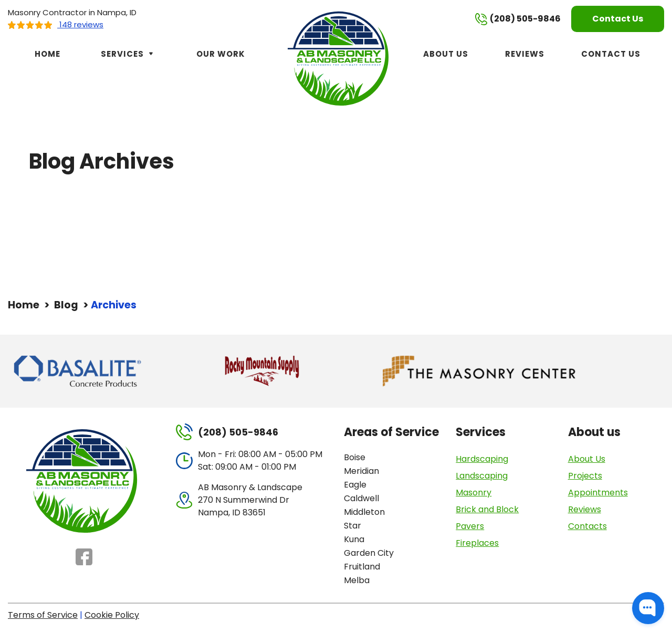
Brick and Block (487, 509)
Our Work (221, 54)
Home (48, 54)
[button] (648, 608)
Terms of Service (43, 615)
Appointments (598, 493)
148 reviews (56, 24)
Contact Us (618, 19)
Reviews (525, 54)
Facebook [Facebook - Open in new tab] (84, 557)
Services (129, 54)
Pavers (470, 526)
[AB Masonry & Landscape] (340, 58)
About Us (446, 54)
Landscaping (482, 476)
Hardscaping (482, 459)
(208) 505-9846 (518, 19)
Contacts (587, 526)
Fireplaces (477, 543)
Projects (585, 476)
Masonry (474, 493)
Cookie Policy (112, 615)
